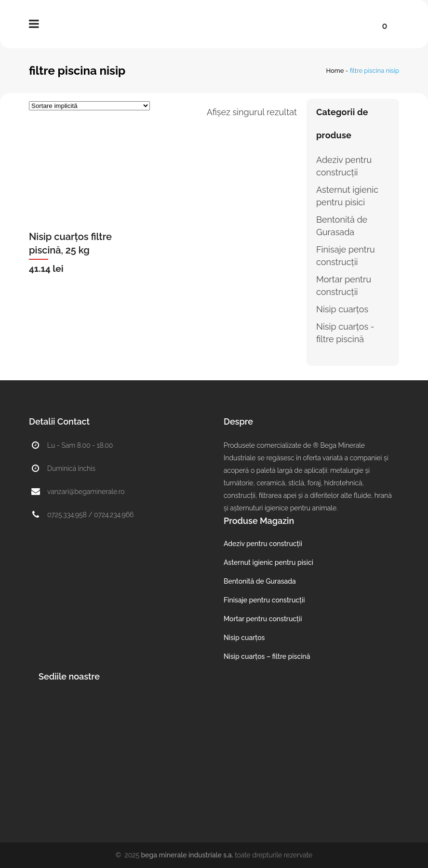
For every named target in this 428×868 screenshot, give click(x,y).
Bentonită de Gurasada (260, 581)
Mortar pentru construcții (263, 619)
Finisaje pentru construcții (264, 600)
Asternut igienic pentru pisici (268, 562)
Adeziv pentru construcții (263, 544)
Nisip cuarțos (342, 309)
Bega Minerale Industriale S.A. (187, 855)
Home (335, 71)
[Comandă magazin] (89, 106)
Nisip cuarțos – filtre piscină (267, 656)
